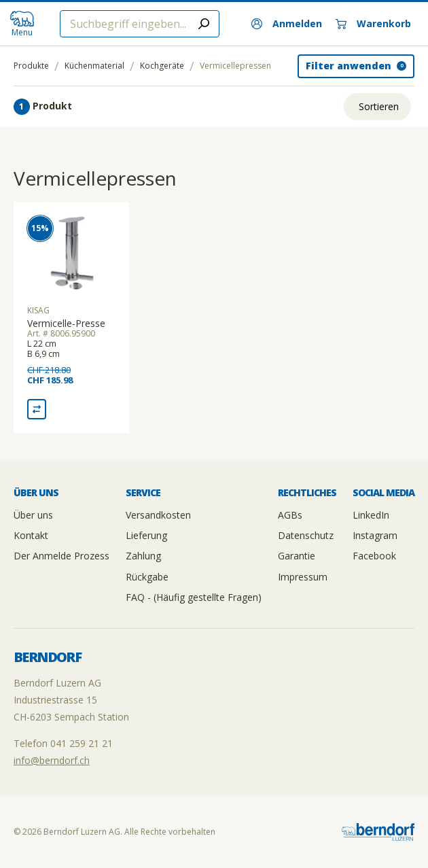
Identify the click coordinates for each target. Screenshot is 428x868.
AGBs (290, 515)
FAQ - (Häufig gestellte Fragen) (194, 597)
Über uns (33, 515)
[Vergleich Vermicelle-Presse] (37, 409)
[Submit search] (204, 24)
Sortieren (379, 106)
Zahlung (143, 556)
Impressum (303, 577)
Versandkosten (158, 515)
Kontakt (31, 535)
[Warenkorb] (373, 24)
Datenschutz (306, 535)
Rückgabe (147, 577)
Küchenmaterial (94, 66)
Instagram (375, 535)
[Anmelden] (287, 24)
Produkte (31, 66)
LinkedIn (371, 515)
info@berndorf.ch (52, 760)
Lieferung (146, 535)
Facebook (374, 556)
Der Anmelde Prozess (61, 556)
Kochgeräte (162, 66)
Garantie (297, 556)
